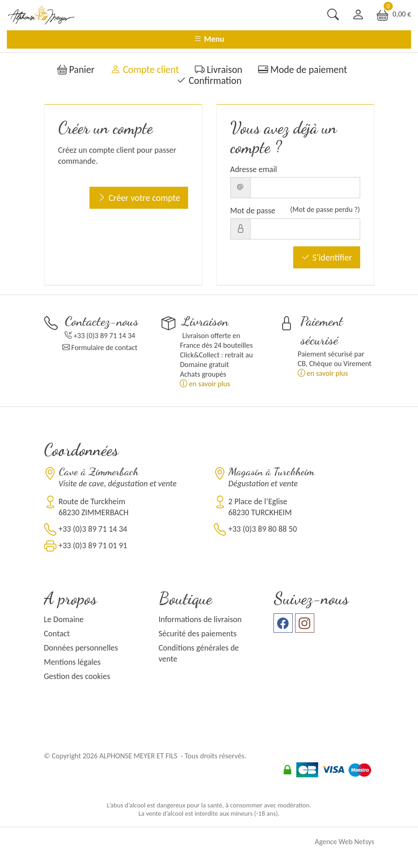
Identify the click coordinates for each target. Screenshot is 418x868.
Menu (209, 39)
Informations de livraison (200, 619)
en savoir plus (205, 384)
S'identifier (326, 257)
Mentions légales (72, 662)
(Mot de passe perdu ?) (325, 209)
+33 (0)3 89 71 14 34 (104, 336)
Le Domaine (64, 619)
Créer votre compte (139, 198)
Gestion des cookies (77, 676)
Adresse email (254, 169)
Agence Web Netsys (344, 842)
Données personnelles (81, 648)
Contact (57, 634)
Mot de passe (253, 211)
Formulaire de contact (104, 348)
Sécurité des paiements (198, 634)
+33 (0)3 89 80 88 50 (263, 529)
